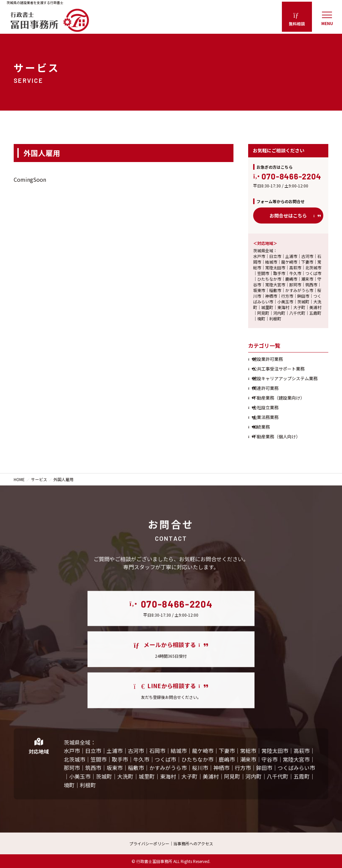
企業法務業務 (266, 417)
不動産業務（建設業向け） (279, 398)
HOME (19, 479)
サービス (39, 479)
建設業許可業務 (268, 359)
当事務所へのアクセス (193, 843)
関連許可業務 (266, 388)
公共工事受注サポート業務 (279, 369)
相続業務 (261, 427)
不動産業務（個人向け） (276, 437)
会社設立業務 (266, 407)
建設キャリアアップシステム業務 (285, 378)
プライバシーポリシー (149, 843)
